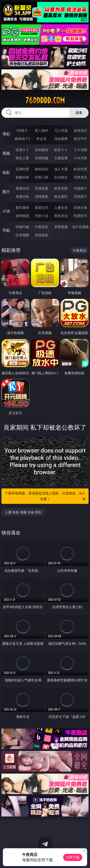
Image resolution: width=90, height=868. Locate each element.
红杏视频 (22, 235)
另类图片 (80, 196)
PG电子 (22, 130)
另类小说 (42, 216)
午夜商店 (42, 227)
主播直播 (61, 158)
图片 (6, 192)
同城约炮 (22, 227)
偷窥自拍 (22, 188)
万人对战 (61, 130)
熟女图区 (61, 196)
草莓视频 (61, 227)
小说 (6, 211)
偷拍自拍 (42, 169)
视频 (6, 153)
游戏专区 (80, 130)
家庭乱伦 (42, 207)
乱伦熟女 (61, 177)
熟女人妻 (22, 158)
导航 (6, 230)
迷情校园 (22, 216)
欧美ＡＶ (61, 150)
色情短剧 (42, 235)
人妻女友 (61, 207)
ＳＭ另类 (80, 158)
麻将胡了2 (22, 139)
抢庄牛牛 (80, 139)
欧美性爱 (80, 169)
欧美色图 (61, 188)
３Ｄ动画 (80, 150)
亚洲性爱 (22, 169)
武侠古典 (80, 207)
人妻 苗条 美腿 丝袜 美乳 (23, 512)
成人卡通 (61, 169)
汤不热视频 (80, 227)
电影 (6, 172)
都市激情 (22, 207)
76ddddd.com (45, 100)
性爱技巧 (80, 216)
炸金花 (42, 139)
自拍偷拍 (42, 150)
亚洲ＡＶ (22, 150)
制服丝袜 (22, 177)
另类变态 (80, 177)
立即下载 (73, 857)
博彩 (6, 134)
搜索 (79, 113)
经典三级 (42, 177)
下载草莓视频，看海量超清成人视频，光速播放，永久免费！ (46, 496)
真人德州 (42, 130)
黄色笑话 (61, 216)
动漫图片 (80, 188)
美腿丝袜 (22, 196)
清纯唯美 (42, 196)
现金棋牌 (61, 139)
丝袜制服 (42, 158)
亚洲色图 (42, 188)
